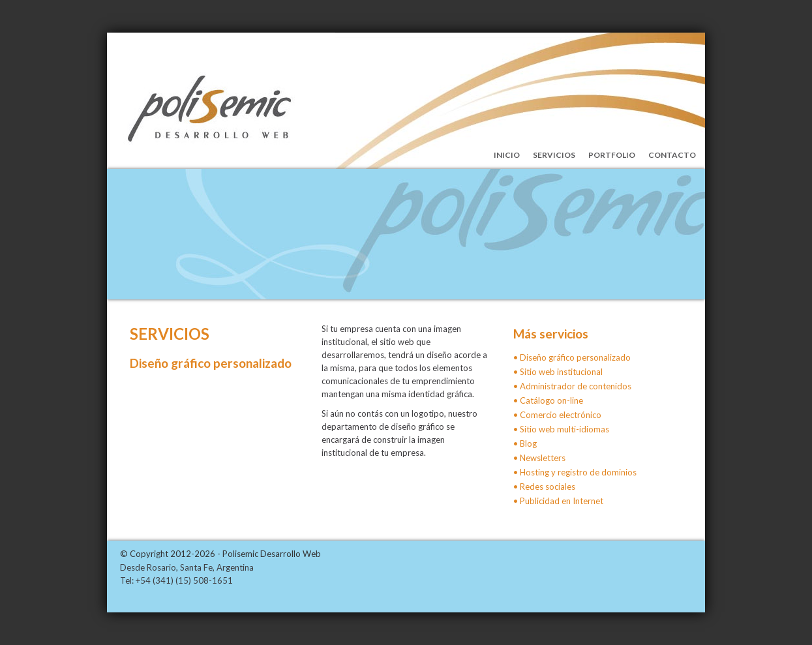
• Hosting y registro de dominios (575, 472)
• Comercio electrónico (557, 415)
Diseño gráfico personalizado (211, 363)
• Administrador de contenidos (572, 386)
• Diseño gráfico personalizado (572, 357)
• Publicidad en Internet (558, 501)
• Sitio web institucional (558, 372)
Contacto (672, 155)
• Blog (525, 443)
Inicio (507, 155)
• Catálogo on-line (548, 400)
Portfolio (612, 155)
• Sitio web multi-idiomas (561, 429)
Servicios (554, 155)
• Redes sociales (544, 487)
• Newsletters (539, 458)
